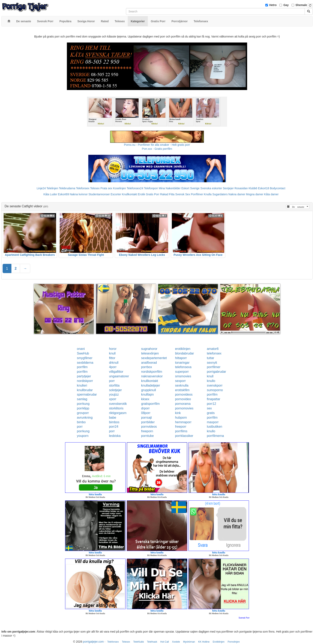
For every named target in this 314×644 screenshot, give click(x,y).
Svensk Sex (183, 194)
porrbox (147, 367)
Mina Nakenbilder (170, 188)
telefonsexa (183, 367)
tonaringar (182, 363)
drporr (145, 408)
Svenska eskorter (211, 188)
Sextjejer (228, 188)
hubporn (181, 418)
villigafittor (116, 372)
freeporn (147, 431)
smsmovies (183, 376)
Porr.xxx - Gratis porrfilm (157, 149)
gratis (211, 413)
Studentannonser (99, 194)
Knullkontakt (129, 194)
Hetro (273, 5)
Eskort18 (264, 188)
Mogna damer (255, 194)
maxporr (213, 422)
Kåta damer (271, 194)
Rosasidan (241, 188)
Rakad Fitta (167, 194)
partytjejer (84, 376)
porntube (147, 436)
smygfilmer (85, 358)
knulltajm (147, 394)
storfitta (114, 385)
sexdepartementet (154, 358)
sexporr (180, 381)
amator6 (213, 349)
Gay (286, 5)
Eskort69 (63, 194)
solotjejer (115, 390)
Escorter (116, 194)
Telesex (95, 188)
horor (113, 349)
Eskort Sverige (191, 188)
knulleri (82, 385)
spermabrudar (87, 394)
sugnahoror (149, 349)
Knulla (208, 194)
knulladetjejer (151, 385)
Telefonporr (151, 188)
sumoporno (215, 390)
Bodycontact (278, 188)
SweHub (83, 353)
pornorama (183, 404)
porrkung (83, 404)
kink (178, 413)
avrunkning (85, 418)
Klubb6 (253, 188)
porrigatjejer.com (93, 642)
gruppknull (149, 390)
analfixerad (149, 363)
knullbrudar (85, 390)
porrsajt (146, 418)
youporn (83, 436)
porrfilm (82, 367)
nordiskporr (85, 381)
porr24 (114, 427)
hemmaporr (183, 422)
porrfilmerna (215, 436)
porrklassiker (184, 436)
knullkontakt (150, 381)
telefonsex (214, 353)
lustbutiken (215, 427)
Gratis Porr (153, 194)
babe (113, 418)
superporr (182, 372)
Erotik (141, 194)
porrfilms (181, 431)
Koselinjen (119, 188)
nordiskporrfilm (152, 372)
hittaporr (181, 358)
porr (112, 381)
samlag (82, 399)
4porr (113, 367)
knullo (211, 381)
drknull (114, 363)
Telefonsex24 (135, 188)
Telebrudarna (67, 188)
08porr (146, 413)
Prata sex (106, 188)
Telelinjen (52, 188)
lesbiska (115, 436)
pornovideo (183, 399)
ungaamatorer (119, 376)
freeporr (181, 427)
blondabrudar (184, 353)
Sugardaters (220, 194)
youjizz (114, 394)
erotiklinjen (183, 349)
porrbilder (148, 422)
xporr (113, 399)
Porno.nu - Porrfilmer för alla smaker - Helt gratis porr (157, 145)
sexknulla (182, 385)
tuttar (210, 358)
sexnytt (212, 363)
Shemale (301, 5)
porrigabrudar (216, 372)
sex (209, 408)
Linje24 (41, 188)
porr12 (211, 404)
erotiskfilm (182, 390)
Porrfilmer (197, 194)
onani (81, 349)
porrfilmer (214, 367)
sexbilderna (85, 363)
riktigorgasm (118, 413)
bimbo (81, 422)
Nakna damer (237, 194)
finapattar (214, 399)
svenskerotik (118, 404)
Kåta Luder (50, 194)
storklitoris (116, 408)
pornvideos (149, 427)
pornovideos (184, 394)
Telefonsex (83, 188)
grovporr (83, 413)
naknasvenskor (152, 376)
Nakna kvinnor (79, 194)
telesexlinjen (150, 353)
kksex (145, 399)
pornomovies (184, 408)
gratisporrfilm (150, 404)
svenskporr (215, 385)
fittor (112, 358)
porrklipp (83, 408)
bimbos (114, 422)
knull (112, 353)
